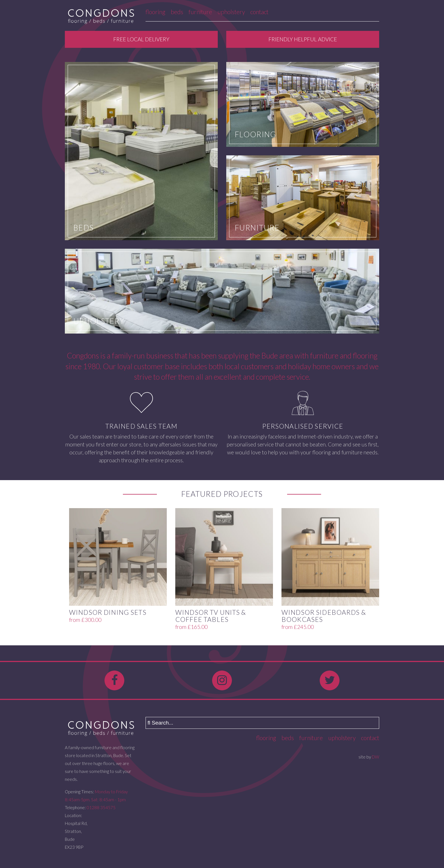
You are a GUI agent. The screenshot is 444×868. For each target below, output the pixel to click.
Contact (259, 12)
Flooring (155, 12)
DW (375, 757)
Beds (177, 12)
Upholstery (231, 12)
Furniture (200, 12)
